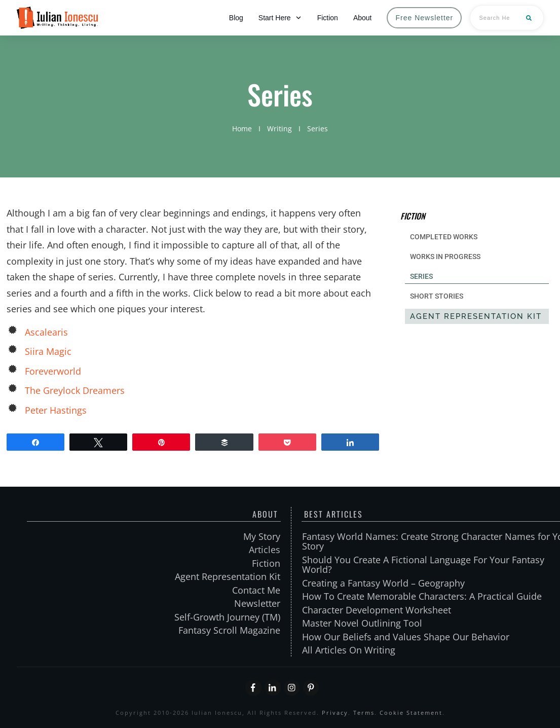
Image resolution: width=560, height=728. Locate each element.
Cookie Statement (411, 713)
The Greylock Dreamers (75, 390)
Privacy (335, 713)
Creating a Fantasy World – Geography (383, 583)
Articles (265, 550)
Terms (364, 713)
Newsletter (257, 603)
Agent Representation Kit (228, 576)
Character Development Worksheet (377, 610)
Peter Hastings (56, 410)
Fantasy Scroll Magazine (229, 630)
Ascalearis (46, 332)
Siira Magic (48, 351)
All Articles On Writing (349, 650)
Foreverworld (53, 371)
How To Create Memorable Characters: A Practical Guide (422, 596)
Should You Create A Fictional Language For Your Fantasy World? (423, 565)
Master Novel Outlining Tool (362, 623)
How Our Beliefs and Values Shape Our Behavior (406, 637)
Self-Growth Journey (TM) (227, 617)
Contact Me (256, 590)
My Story (262, 536)
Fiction (266, 563)
